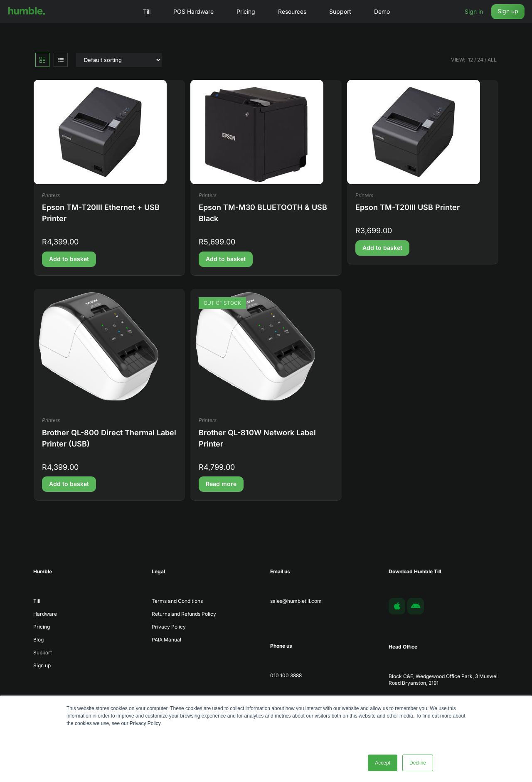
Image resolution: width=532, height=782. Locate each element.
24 (480, 60)
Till (147, 11)
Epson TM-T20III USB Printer (408, 207)
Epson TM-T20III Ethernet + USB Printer (101, 213)
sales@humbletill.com (296, 601)
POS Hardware (193, 11)
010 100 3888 (286, 675)
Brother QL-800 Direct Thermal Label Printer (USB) (109, 438)
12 (470, 60)
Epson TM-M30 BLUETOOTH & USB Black (263, 213)
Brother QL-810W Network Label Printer (257, 438)
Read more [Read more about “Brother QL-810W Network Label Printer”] (221, 484)
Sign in (474, 11)
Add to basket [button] (69, 259)
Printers (51, 195)
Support (340, 11)
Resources (292, 11)
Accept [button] (383, 763)
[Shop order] (119, 60)
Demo (382, 11)
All (492, 60)
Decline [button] (418, 763)
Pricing (246, 11)
